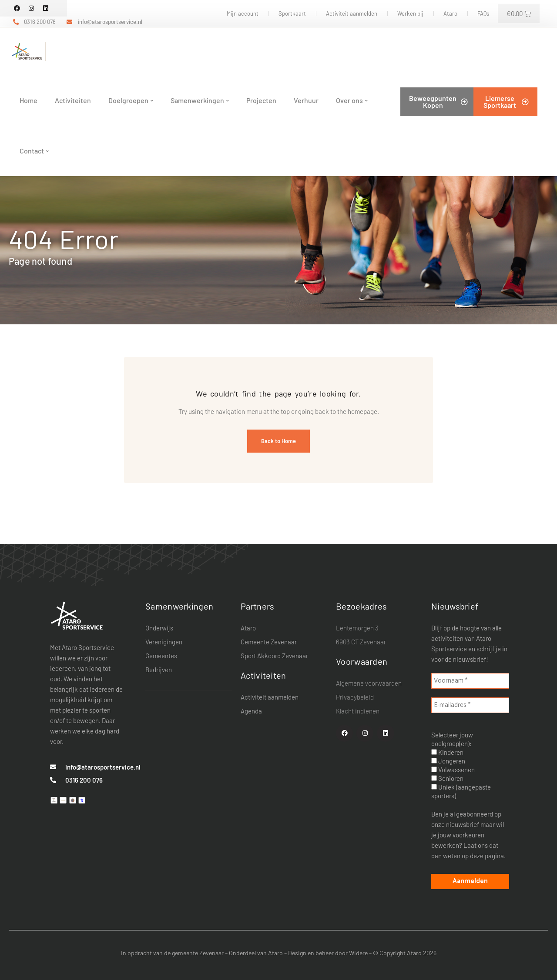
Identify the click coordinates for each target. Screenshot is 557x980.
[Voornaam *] (470, 681)
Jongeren (448, 761)
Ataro (275, 953)
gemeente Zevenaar (198, 953)
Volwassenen (453, 770)
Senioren (447, 778)
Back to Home (278, 441)
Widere (358, 953)
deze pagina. (488, 856)
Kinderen (447, 752)
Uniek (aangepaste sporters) (461, 791)
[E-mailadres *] (470, 705)
